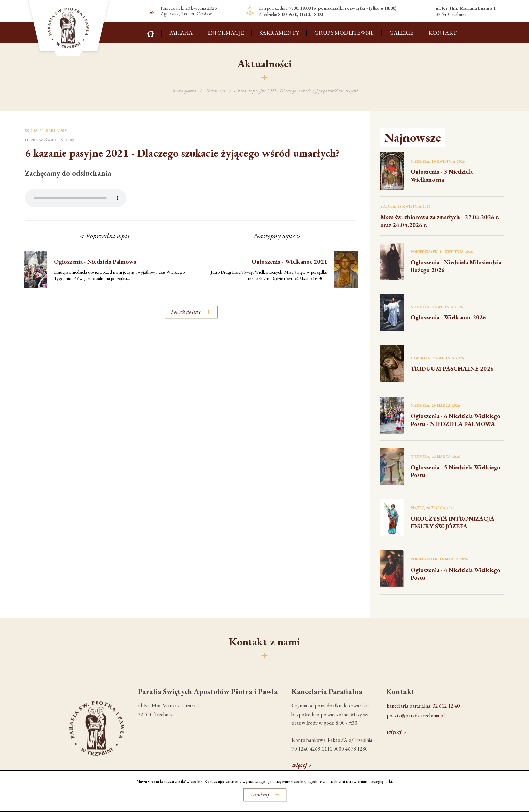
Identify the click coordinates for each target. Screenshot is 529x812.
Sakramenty (279, 33)
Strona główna (184, 91)
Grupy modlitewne (344, 33)
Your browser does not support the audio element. (76, 198)
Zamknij (260, 795)
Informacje (226, 33)
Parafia (181, 33)
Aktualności (216, 91)
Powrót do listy (186, 312)
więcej (299, 765)
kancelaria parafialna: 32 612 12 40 (423, 706)
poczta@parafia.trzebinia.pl (416, 715)
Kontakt (443, 33)
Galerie (401, 33)
